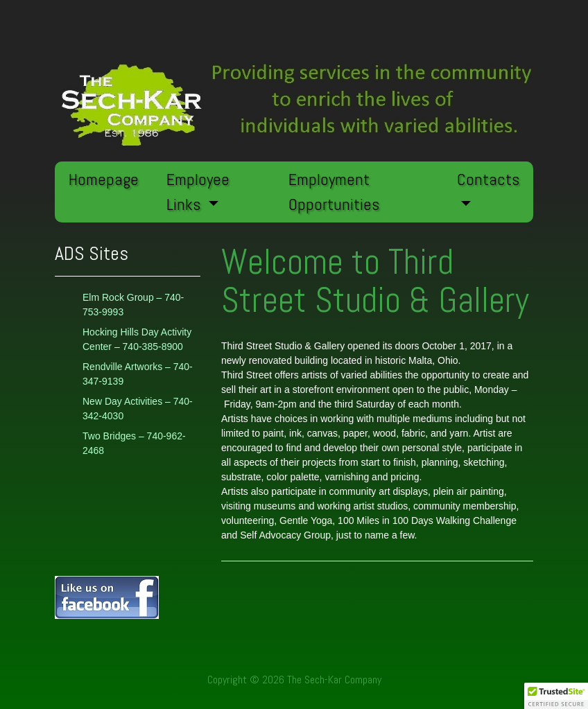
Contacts (488, 179)
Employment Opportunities (334, 192)
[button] (556, 696)
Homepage (104, 179)
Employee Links (198, 192)
